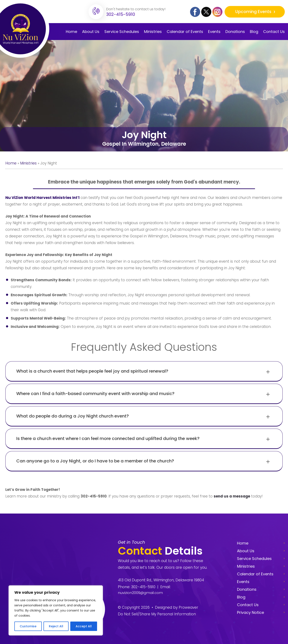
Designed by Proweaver (177, 607)
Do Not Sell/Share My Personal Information (157, 614)
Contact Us (274, 32)
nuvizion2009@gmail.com (140, 593)
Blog (254, 32)
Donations (235, 32)
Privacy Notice (250, 612)
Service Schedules (254, 559)
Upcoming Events (254, 12)
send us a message (232, 496)
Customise (28, 626)
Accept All (84, 626)
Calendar (185, 32)
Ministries (153, 32)
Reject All (56, 626)
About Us (91, 32)
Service (122, 32)
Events (214, 32)
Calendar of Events (255, 574)
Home (71, 32)
